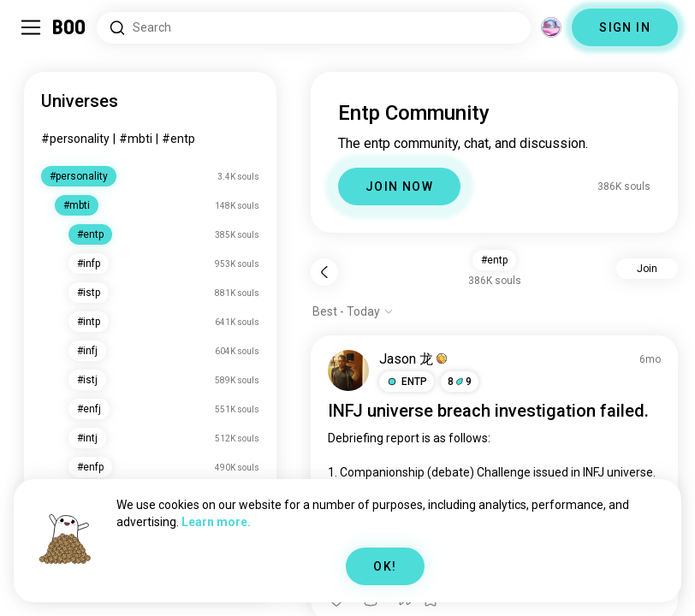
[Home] (70, 27)
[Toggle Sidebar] (31, 27)
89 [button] (460, 382)
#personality (75, 139)
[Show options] (353, 311)
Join (647, 269)
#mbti (136, 139)
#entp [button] (494, 260)
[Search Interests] (314, 28)
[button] (407, 382)
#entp (178, 139)
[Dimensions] (551, 27)
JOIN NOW (399, 187)
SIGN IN (625, 27)
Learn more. (216, 522)
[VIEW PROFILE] (348, 370)
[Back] (324, 272)
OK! (385, 566)
